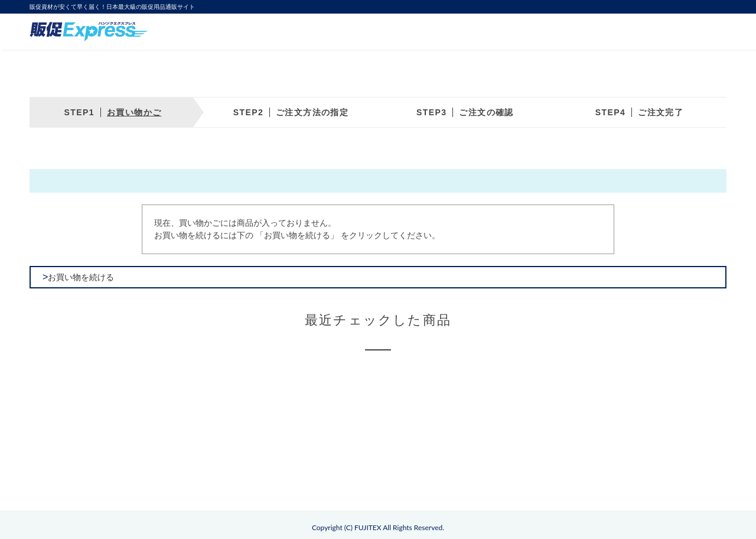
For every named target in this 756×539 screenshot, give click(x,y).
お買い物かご (134, 112)
